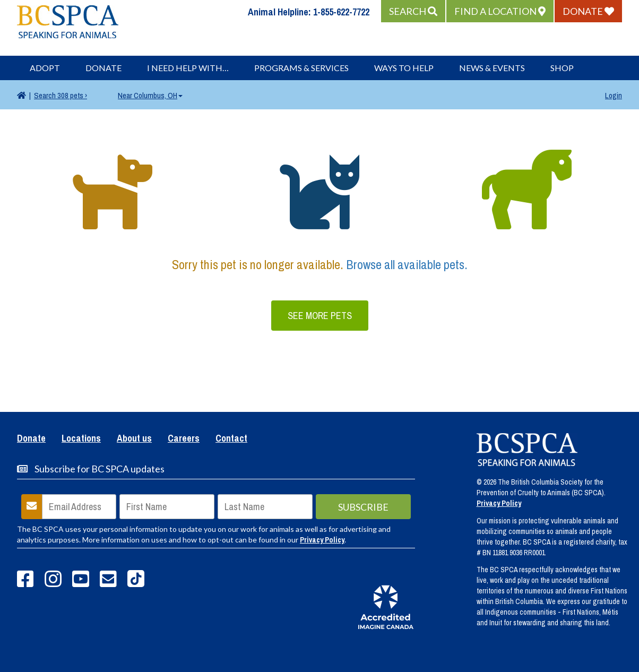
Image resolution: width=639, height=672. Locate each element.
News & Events (492, 68)
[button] (413, 11)
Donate (103, 68)
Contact (231, 439)
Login (614, 95)
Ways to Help (404, 68)
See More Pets (320, 316)
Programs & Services (301, 68)
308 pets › (61, 95)
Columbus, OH (150, 95)
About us (134, 439)
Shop (562, 68)
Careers (184, 439)
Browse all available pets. (407, 264)
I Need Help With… (188, 68)
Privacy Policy (322, 540)
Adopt (45, 68)
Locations (81, 439)
